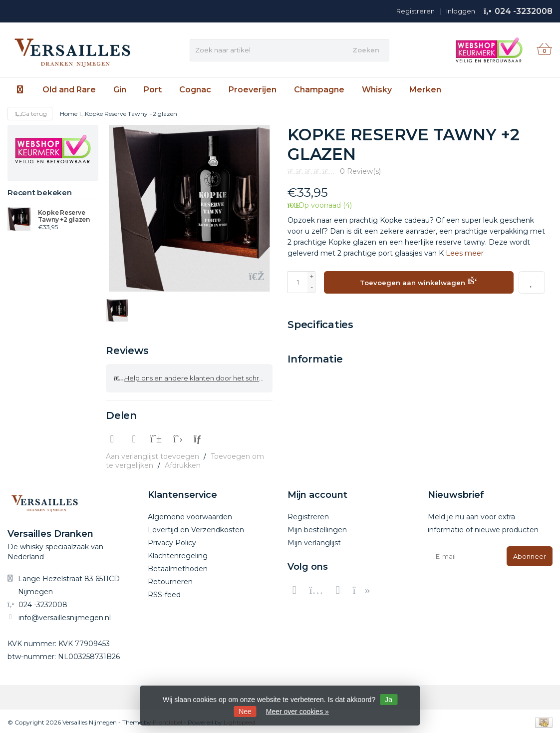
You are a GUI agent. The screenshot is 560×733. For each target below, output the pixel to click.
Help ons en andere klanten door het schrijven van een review (193, 377)
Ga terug (30, 114)
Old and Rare (69, 90)
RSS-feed (164, 593)
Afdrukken (183, 463)
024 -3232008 (524, 11)
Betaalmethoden (178, 567)
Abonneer (530, 554)
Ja (389, 700)
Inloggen (461, 11)
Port (153, 90)
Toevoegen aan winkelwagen (419, 281)
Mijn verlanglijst (314, 541)
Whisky (377, 90)
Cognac (195, 90)
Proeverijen (253, 90)
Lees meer (465, 253)
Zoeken (366, 50)
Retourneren (170, 580)
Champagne (319, 90)
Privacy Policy (172, 541)
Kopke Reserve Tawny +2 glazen (64, 216)
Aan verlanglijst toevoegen (152, 454)
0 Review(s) (360, 171)
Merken (425, 90)
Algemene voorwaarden (190, 515)
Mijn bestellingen (317, 528)
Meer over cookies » (297, 712)
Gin (120, 90)
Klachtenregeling (178, 554)
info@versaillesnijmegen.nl (65, 615)
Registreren (416, 11)
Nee (245, 712)
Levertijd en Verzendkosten (196, 528)
